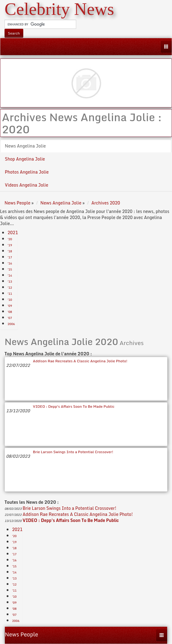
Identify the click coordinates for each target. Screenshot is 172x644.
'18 (10, 251)
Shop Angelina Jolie (25, 159)
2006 (11, 324)
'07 (10, 318)
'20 (10, 239)
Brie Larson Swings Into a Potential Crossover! (73, 452)
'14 (10, 275)
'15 (10, 269)
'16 (10, 263)
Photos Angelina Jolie (27, 172)
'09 (10, 306)
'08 (10, 312)
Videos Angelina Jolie (26, 185)
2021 (13, 232)
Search (14, 33)
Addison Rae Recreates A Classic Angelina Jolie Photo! (80, 361)
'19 (10, 245)
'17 (10, 257)
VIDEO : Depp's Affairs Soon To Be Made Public (74, 406)
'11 (10, 294)
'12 (10, 287)
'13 (10, 281)
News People (21, 634)
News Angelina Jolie (25, 146)
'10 (10, 300)
